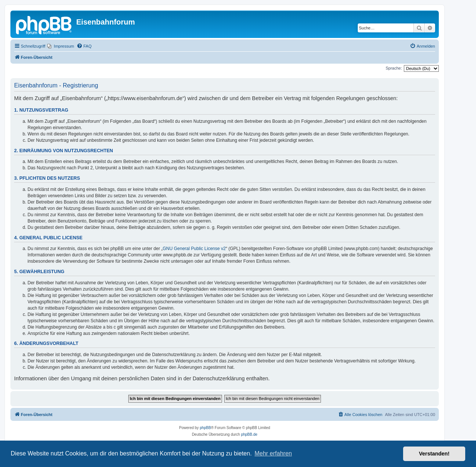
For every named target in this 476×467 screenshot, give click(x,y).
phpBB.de (249, 434)
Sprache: (394, 68)
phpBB (205, 428)
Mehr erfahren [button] (273, 453)
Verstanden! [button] (434, 454)
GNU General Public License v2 (194, 249)
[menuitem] (61, 46)
